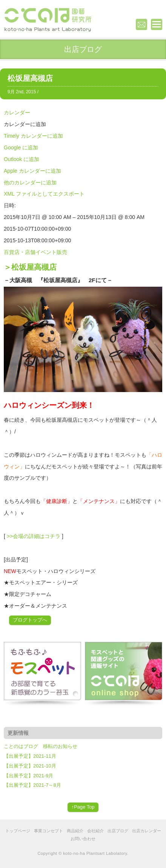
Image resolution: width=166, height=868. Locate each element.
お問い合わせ (83, 839)
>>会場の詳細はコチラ (34, 536)
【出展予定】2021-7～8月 (32, 785)
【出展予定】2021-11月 (30, 756)
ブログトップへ (30, 620)
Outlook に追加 (22, 159)
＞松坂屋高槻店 (30, 267)
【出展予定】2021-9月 (28, 776)
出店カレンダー (147, 831)
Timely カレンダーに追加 (33, 136)
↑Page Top (83, 807)
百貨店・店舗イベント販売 (35, 252)
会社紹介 (95, 831)
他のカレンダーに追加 (30, 182)
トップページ (18, 831)
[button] (25, 124)
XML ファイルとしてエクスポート (44, 194)
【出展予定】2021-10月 (30, 766)
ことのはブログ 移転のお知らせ (41, 746)
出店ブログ (118, 831)
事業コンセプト (48, 831)
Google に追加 (21, 147)
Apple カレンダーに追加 (32, 171)
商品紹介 (75, 831)
